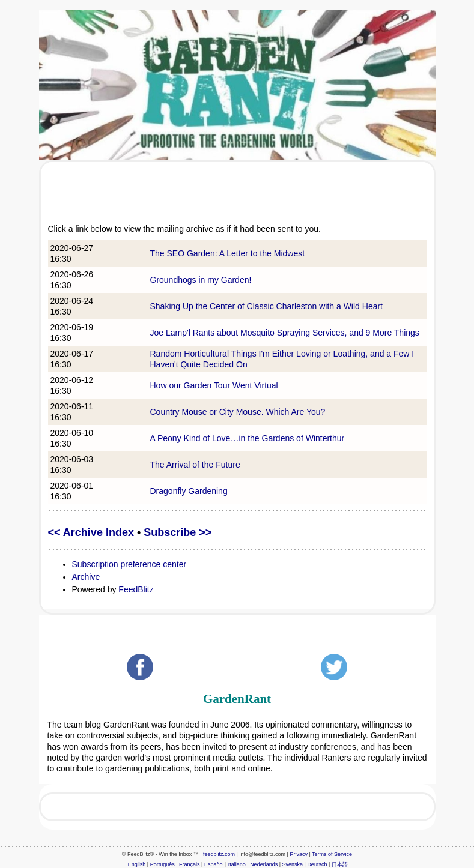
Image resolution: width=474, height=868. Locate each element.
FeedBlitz (136, 589)
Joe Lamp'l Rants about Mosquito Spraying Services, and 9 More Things (285, 333)
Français (190, 864)
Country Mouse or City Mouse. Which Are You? (238, 412)
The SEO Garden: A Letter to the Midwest (228, 253)
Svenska (293, 864)
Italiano (237, 864)
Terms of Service (332, 854)
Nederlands (264, 864)
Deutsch (317, 864)
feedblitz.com (219, 854)
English (137, 864)
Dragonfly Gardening (189, 491)
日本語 (340, 864)
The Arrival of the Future (195, 465)
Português (163, 864)
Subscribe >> (178, 532)
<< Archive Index (91, 532)
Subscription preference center (129, 564)
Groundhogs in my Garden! (201, 280)
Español (214, 864)
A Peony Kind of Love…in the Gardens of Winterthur (248, 438)
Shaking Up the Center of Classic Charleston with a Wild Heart (267, 306)
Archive (86, 577)
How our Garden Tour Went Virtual (214, 385)
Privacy (299, 854)
